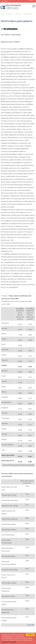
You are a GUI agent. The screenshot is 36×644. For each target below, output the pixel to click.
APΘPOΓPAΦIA (9, 14)
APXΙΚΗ (3, 14)
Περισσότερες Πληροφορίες (9, 642)
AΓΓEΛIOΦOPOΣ (18, 14)
